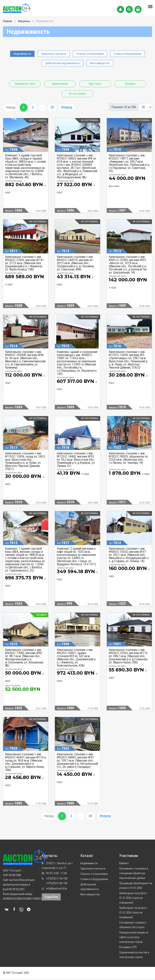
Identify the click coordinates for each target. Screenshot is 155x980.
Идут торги (116, 84)
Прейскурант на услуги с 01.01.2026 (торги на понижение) (133, 914)
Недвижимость (22, 54)
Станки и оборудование (127, 54)
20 (55, 108)
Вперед (71, 108)
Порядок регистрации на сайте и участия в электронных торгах (134, 938)
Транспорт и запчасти (54, 54)
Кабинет (124, 864)
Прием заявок (78, 84)
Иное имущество (100, 63)
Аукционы (24, 21)
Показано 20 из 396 (124, 107)
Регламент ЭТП (128, 948)
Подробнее (51, 898)
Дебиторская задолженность (63, 63)
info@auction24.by (57, 890)
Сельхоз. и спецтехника (90, 54)
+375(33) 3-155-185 (57, 880)
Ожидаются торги (39, 84)
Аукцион (14, 211)
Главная (7, 21)
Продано (58, 94)
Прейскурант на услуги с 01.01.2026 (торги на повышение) (133, 899)
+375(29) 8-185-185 (57, 884)
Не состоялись (97, 94)
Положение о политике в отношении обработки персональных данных (134, 874)
